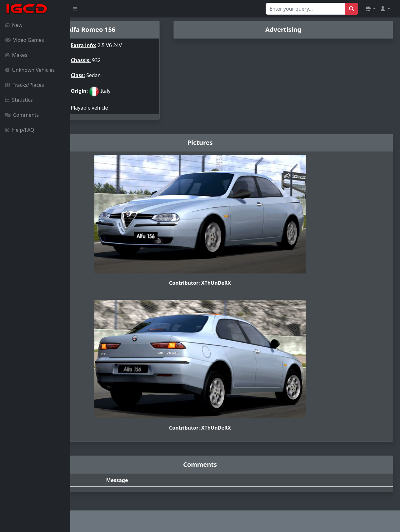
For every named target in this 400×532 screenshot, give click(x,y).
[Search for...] (305, 9)
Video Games (25, 40)
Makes (16, 55)
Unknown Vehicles (30, 70)
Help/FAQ (20, 130)
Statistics (19, 100)
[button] (371, 9)
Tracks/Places (25, 85)
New (14, 25)
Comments (22, 115)
